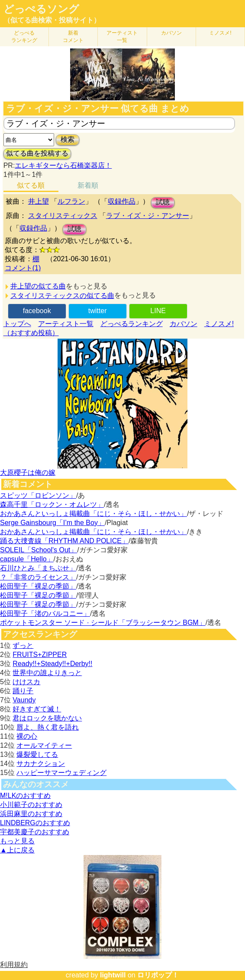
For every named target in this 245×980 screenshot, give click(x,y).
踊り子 (23, 691)
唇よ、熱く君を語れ (48, 727)
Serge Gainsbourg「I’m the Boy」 (52, 523)
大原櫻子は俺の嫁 (28, 472)
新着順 (88, 185)
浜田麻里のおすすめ (31, 814)
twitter (98, 311)
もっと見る (17, 841)
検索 (68, 139)
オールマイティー (44, 745)
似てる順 (31, 185)
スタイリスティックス (63, 216)
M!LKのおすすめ (25, 796)
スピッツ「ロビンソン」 (38, 495)
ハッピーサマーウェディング (61, 773)
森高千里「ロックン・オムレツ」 (52, 504)
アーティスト (122, 37)
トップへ (17, 324)
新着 (73, 37)
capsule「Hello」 (27, 559)
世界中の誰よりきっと (47, 673)
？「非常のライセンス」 (38, 577)
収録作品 (122, 201)
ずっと (23, 645)
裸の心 (27, 736)
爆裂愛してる (37, 754)
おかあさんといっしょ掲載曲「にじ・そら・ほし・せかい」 (93, 514)
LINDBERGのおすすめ (35, 823)
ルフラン (71, 201)
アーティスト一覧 (66, 324)
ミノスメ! (220, 33)
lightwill (113, 975)
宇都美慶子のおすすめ (35, 832)
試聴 (163, 202)
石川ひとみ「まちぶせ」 (38, 568)
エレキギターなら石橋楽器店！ (63, 165)
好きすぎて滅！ (37, 709)
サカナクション (41, 764)
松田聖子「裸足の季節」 (38, 586)
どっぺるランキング (132, 324)
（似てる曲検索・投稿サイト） (52, 20)
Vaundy (24, 700)
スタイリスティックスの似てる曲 (62, 296)
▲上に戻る (17, 850)
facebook (37, 311)
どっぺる (24, 37)
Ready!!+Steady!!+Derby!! (52, 664)
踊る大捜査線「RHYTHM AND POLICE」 (64, 541)
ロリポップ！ (158, 975)
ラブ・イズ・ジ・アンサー (148, 216)
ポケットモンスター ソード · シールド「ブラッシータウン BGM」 (103, 623)
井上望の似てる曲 (38, 286)
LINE (158, 311)
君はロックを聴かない (47, 718)
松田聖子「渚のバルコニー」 (45, 613)
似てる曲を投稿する (37, 153)
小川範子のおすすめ (31, 805)
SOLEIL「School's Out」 (39, 550)
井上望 (39, 201)
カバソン (171, 33)
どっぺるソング (41, 9)
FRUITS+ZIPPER (40, 655)
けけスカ (26, 682)
